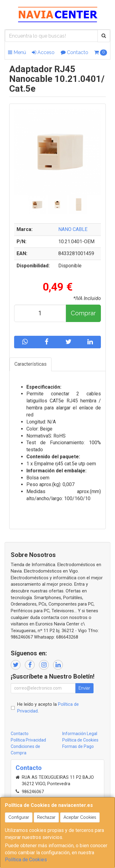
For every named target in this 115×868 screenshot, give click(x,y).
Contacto (75, 52)
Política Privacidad (28, 740)
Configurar (19, 817)
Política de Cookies (26, 860)
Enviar (84, 688)
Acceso (43, 52)
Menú (17, 52)
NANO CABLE (73, 229)
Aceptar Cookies (80, 817)
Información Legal (80, 734)
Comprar (83, 313)
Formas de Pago (78, 746)
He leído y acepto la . (48, 708)
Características (31, 364)
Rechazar (46, 817)
